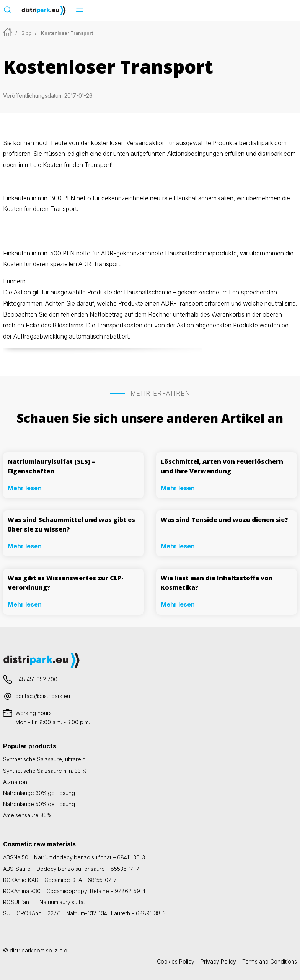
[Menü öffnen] (80, 10)
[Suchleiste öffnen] (8, 10)
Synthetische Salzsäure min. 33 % (45, 771)
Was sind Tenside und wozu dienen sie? (224, 520)
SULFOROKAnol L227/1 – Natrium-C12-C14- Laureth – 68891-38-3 (84, 913)
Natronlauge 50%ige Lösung (39, 804)
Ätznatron (15, 782)
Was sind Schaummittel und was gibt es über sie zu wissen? (71, 525)
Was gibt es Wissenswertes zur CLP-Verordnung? (66, 583)
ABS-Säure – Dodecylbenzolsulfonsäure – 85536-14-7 (71, 869)
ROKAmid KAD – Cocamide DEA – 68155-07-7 (60, 880)
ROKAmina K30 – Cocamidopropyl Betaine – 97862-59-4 (74, 891)
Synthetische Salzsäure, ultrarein (44, 759)
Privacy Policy (218, 961)
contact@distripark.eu (43, 696)
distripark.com (27, 950)
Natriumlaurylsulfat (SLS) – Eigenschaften (51, 466)
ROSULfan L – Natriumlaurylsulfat (44, 902)
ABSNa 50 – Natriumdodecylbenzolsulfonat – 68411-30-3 (74, 857)
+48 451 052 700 (36, 679)
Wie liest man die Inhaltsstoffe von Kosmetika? (217, 583)
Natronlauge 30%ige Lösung (39, 793)
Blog (27, 33)
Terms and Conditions (270, 961)
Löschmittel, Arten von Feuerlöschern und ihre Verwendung (222, 466)
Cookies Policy (176, 961)
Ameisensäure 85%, (28, 815)
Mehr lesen (25, 488)
